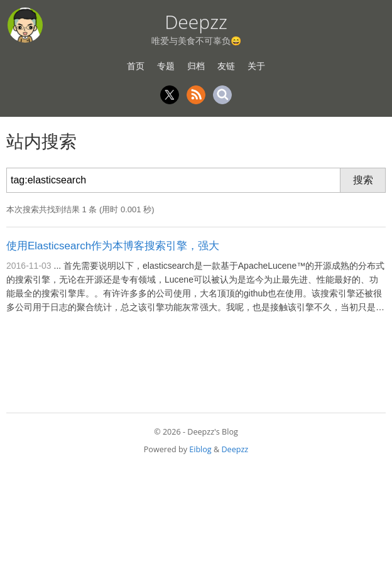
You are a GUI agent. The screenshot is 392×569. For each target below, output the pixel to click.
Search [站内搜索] (222, 95)
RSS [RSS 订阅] (196, 95)
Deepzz (196, 22)
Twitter (170, 95)
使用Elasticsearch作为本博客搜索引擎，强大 (113, 246)
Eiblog (200, 449)
